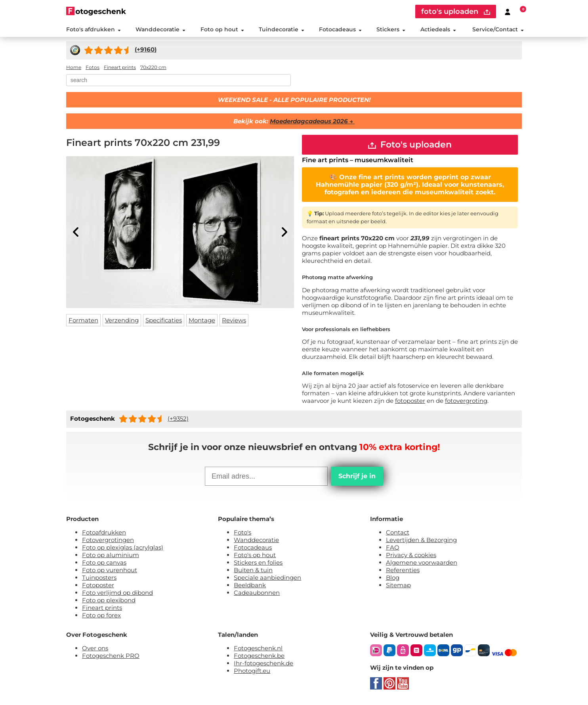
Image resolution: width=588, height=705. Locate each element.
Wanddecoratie (160, 29)
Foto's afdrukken (94, 29)
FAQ (393, 547)
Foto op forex (101, 615)
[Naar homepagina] (96, 11)
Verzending (122, 320)
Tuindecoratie (282, 29)
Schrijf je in (357, 476)
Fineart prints (102, 608)
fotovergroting (466, 401)
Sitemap (398, 585)
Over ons (95, 648)
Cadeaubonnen (257, 593)
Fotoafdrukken (104, 532)
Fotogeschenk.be (259, 656)
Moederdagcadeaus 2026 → (312, 121)
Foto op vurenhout (110, 570)
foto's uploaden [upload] (456, 11)
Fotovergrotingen (108, 540)
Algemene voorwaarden (422, 562)
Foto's (242, 532)
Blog (393, 578)
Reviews (234, 320)
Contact (398, 532)
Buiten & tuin (253, 570)
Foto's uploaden (410, 145)
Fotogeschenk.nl (258, 648)
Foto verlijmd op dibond (117, 593)
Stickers (391, 29)
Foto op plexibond (109, 600)
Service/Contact (498, 29)
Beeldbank (250, 585)
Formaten (83, 320)
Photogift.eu (252, 671)
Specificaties (164, 320)
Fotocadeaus (340, 29)
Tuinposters (99, 578)
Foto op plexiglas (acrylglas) (123, 547)
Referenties (403, 570)
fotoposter (410, 401)
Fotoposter (98, 585)
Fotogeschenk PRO (111, 656)
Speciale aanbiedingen (267, 578)
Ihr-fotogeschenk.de (263, 663)
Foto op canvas (104, 562)
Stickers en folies (258, 562)
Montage (202, 320)
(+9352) (178, 419)
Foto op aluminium (111, 555)
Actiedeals (438, 29)
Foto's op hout (255, 555)
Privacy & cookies (411, 555)
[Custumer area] (508, 11)
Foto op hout (222, 29)
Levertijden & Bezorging (421, 540)
